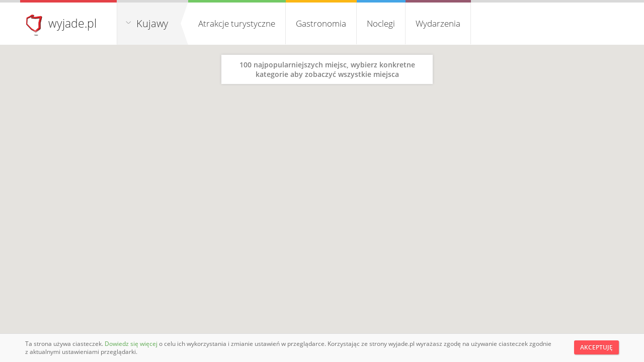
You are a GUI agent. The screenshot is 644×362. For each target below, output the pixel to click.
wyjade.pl (72, 23)
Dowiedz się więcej (132, 344)
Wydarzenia (438, 23)
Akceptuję (596, 347)
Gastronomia (321, 23)
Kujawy (152, 23)
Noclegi (381, 23)
